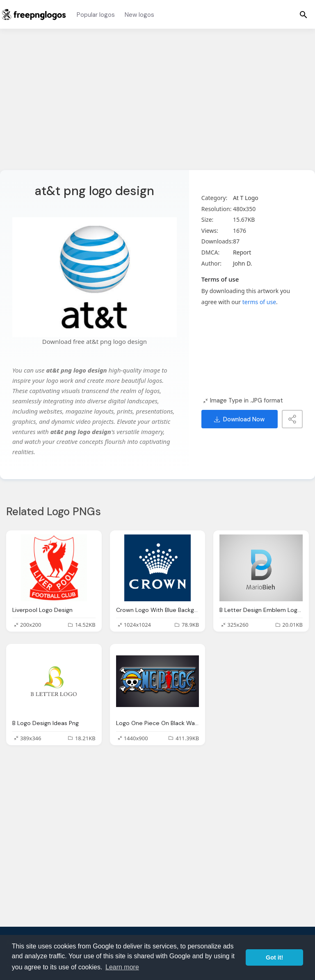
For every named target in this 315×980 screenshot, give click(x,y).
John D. (243, 263)
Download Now (239, 419)
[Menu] (304, 14)
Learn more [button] (122, 967)
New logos (139, 15)
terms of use (259, 302)
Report (242, 252)
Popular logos (96, 15)
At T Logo (246, 198)
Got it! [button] (274, 957)
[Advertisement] (157, 105)
